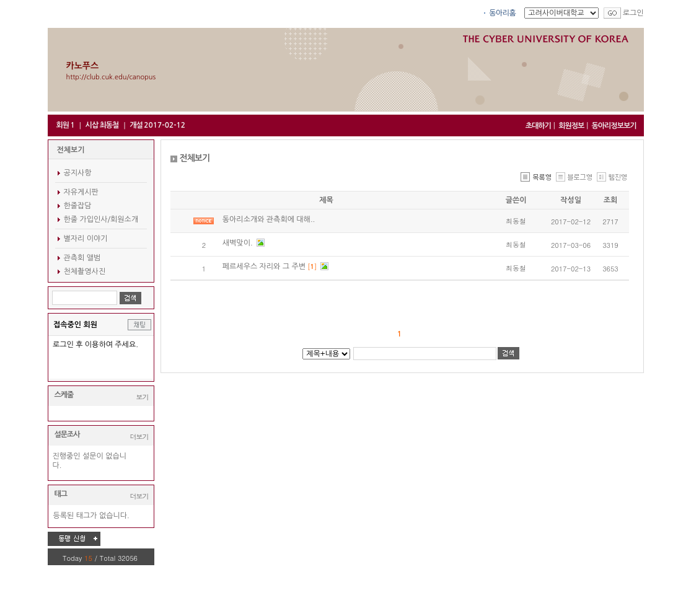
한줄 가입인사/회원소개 (101, 219)
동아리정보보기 (614, 126)
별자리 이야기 (86, 239)
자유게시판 (81, 192)
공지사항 (78, 173)
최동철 (516, 221)
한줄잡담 (78, 206)
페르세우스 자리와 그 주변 (265, 266)
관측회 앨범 (82, 258)
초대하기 (538, 126)
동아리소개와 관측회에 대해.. (269, 219)
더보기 (139, 437)
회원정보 (571, 126)
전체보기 (71, 150)
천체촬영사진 (85, 271)
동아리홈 (502, 13)
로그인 (633, 13)
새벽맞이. (239, 243)
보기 (143, 397)
